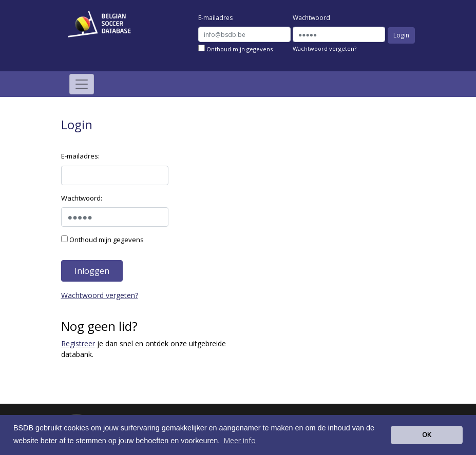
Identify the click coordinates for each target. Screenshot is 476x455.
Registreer (78, 343)
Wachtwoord (311, 18)
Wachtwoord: (82, 198)
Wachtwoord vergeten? (325, 48)
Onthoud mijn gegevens (235, 49)
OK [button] (427, 434)
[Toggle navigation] (82, 84)
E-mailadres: (80, 156)
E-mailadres (215, 18)
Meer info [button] (240, 440)
